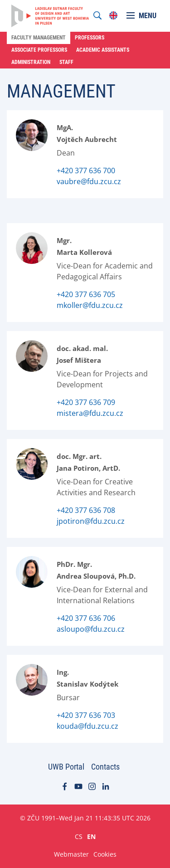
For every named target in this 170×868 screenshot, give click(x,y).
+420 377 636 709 (86, 402)
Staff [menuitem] (66, 62)
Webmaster (71, 854)
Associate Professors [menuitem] (39, 50)
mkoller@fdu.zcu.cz (90, 305)
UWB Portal (66, 767)
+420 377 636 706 (86, 618)
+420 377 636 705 (86, 294)
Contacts (105, 767)
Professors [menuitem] (90, 38)
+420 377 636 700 (86, 171)
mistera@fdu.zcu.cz (90, 413)
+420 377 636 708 (86, 510)
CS (79, 836)
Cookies (105, 854)
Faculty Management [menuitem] (39, 38)
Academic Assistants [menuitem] (103, 50)
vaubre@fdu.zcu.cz (89, 181)
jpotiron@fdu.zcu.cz (91, 521)
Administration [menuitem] (31, 62)
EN (91, 836)
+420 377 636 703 (86, 715)
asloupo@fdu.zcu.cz (91, 629)
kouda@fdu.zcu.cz (87, 726)
